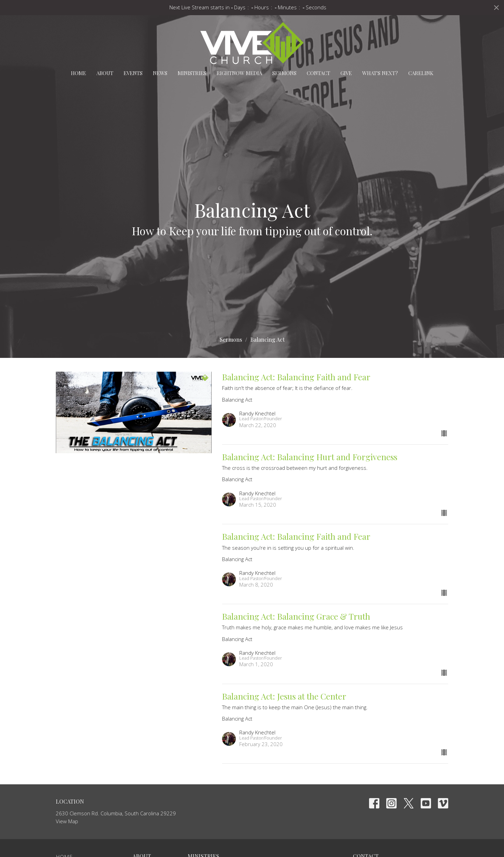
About (105, 73)
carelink (421, 73)
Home (78, 73)
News (160, 73)
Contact (318, 73)
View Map (67, 821)
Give (346, 73)
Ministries (192, 73)
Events (133, 73)
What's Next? (380, 73)
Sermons (284, 73)
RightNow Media (239, 73)
